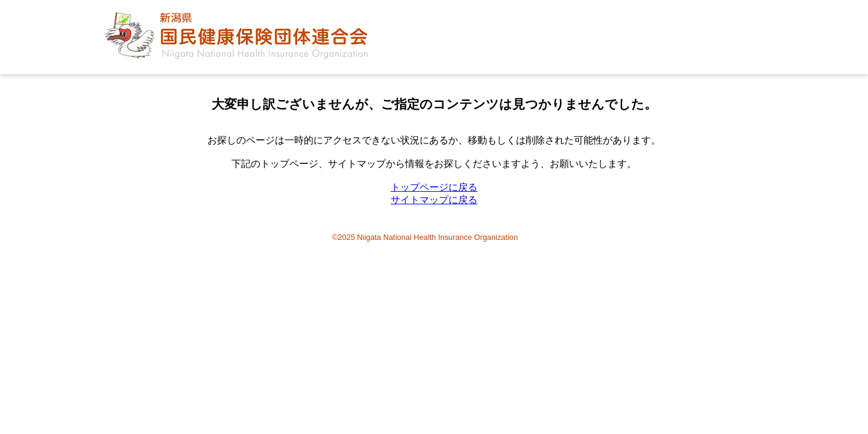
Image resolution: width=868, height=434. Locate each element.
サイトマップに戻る (434, 200)
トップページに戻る (434, 187)
